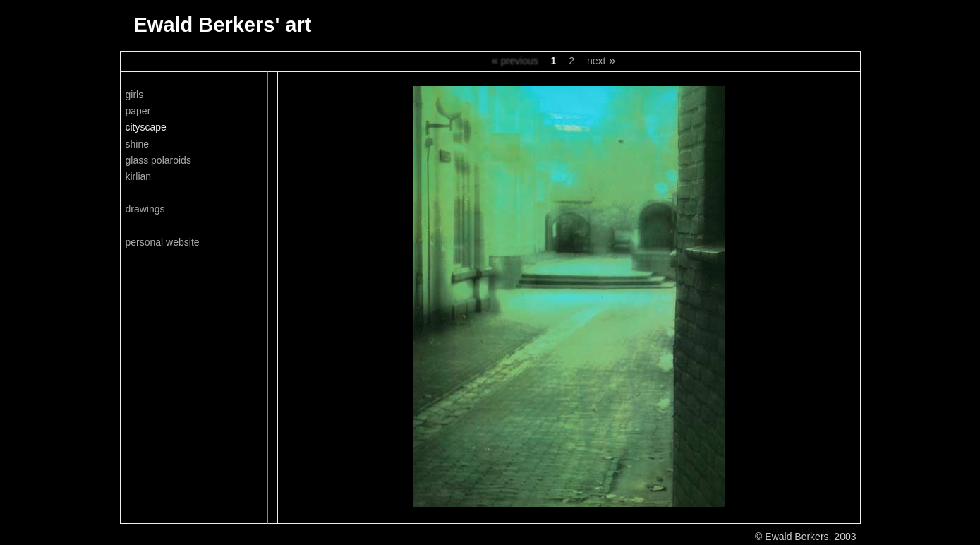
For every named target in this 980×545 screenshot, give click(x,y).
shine (137, 144)
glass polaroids (158, 160)
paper (138, 111)
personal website (163, 242)
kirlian (139, 176)
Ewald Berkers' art (223, 25)
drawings (145, 209)
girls (135, 95)
